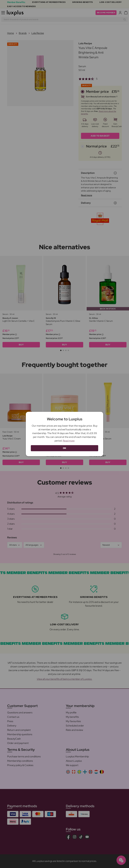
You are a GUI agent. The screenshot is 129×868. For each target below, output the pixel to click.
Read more (69, 441)
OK (65, 448)
